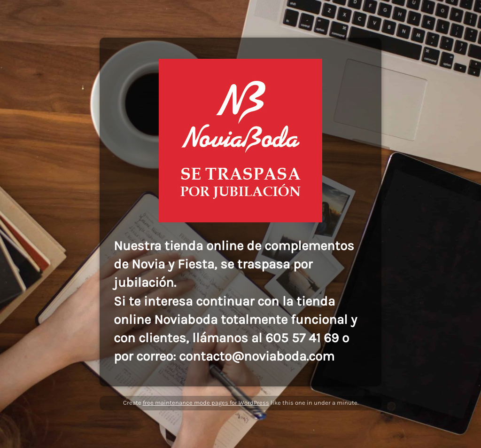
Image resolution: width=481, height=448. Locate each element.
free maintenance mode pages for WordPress (206, 403)
